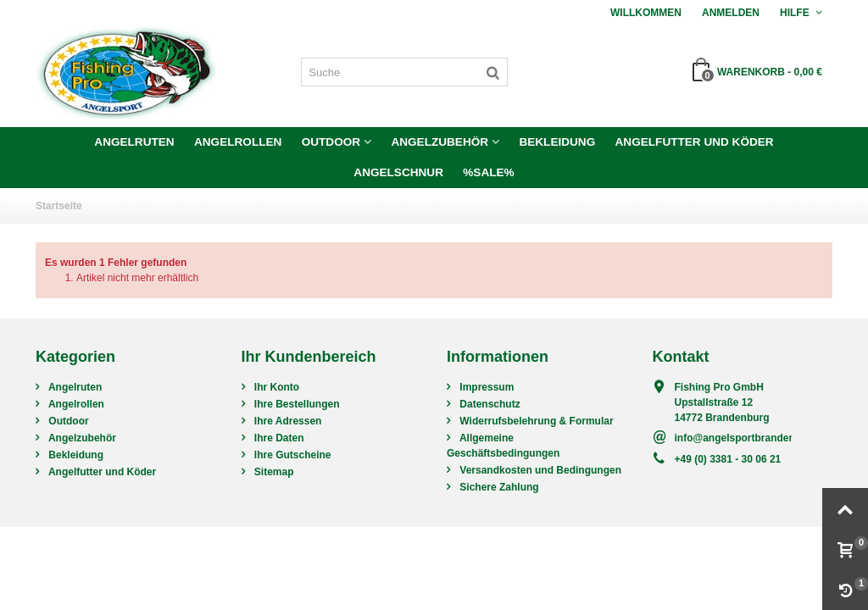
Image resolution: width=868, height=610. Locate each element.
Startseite (59, 206)
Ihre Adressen (287, 421)
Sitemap (273, 472)
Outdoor (331, 142)
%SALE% (488, 172)
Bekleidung (557, 142)
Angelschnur (398, 172)
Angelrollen (238, 142)
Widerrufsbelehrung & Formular (535, 421)
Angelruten (134, 142)
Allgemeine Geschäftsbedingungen (503, 446)
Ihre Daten (278, 438)
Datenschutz (489, 404)
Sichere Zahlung (498, 487)
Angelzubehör (440, 142)
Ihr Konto (276, 387)
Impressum (485, 387)
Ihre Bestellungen (296, 404)
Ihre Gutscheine (292, 455)
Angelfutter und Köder (695, 142)
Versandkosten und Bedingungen (539, 470)
